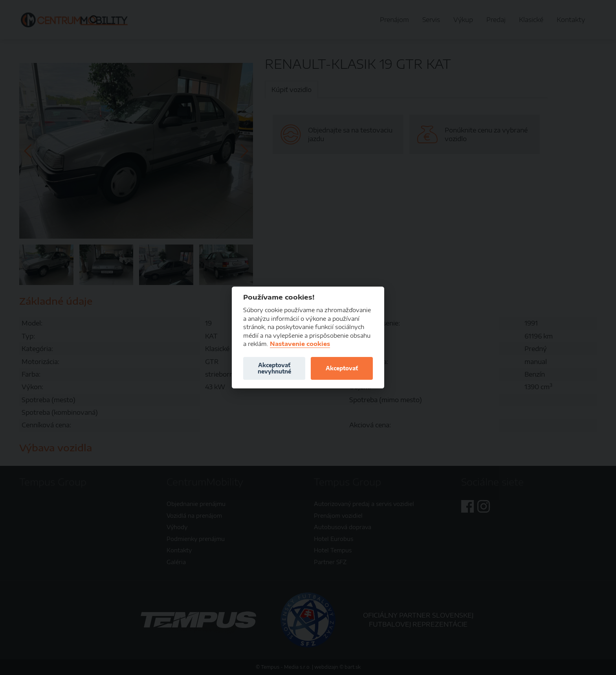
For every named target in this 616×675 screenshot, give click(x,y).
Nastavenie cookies (300, 344)
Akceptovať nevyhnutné (274, 368)
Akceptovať (342, 368)
